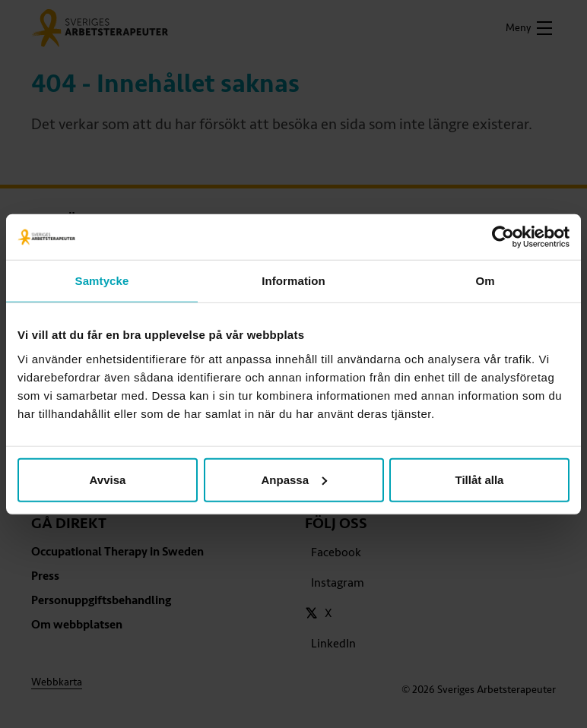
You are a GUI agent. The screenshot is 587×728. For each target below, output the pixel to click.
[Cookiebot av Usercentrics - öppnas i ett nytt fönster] (503, 237)
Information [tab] (293, 281)
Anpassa (294, 479)
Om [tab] (485, 281)
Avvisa (108, 479)
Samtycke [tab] (102, 281)
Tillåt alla (480, 479)
